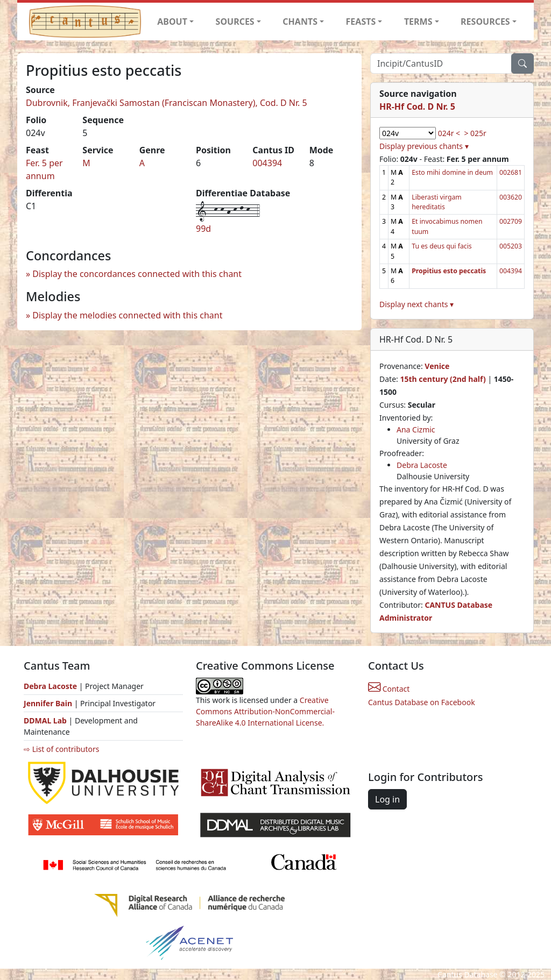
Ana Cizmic (416, 429)
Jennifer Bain (49, 703)
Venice (437, 366)
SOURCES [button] (235, 22)
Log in (387, 799)
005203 (511, 246)
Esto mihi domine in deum (452, 172)
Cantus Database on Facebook (422, 702)
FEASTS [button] (361, 22)
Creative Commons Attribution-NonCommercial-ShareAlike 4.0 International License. (265, 711)
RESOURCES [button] (485, 22)
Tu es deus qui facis (441, 246)
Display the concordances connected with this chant (137, 274)
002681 (511, 172)
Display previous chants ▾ (424, 146)
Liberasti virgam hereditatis (437, 202)
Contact (389, 689)
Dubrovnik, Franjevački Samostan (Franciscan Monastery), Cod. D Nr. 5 (167, 103)
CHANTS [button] (300, 22)
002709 (511, 221)
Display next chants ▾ (416, 304)
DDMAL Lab (45, 720)
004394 (267, 163)
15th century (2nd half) (443, 379)
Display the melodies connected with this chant (127, 315)
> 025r (475, 133)
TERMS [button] (418, 22)
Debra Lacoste (422, 465)
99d (203, 229)
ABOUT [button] (172, 22)
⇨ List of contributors (61, 749)
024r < (449, 133)
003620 (511, 197)
